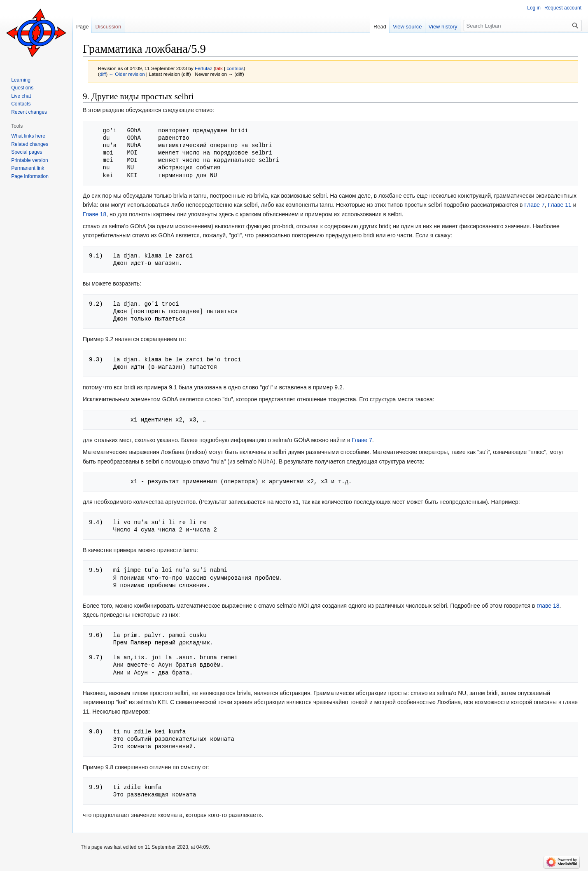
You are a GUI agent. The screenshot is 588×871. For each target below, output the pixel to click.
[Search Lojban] (523, 26)
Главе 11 (560, 205)
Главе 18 (94, 214)
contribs (235, 68)
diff (103, 74)
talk (219, 68)
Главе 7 (534, 205)
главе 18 (548, 606)
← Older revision (127, 74)
